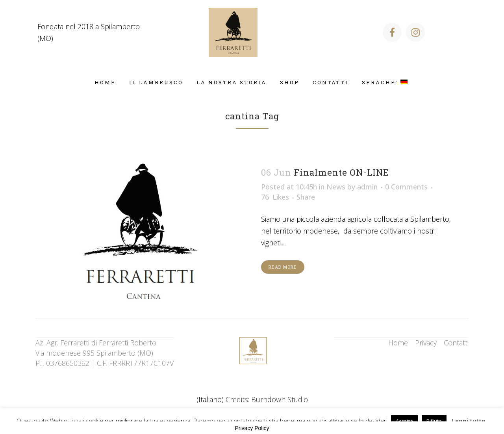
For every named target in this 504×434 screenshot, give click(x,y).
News (336, 187)
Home (398, 343)
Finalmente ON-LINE (341, 172)
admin (367, 187)
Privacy (426, 343)
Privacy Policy (252, 428)
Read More (283, 267)
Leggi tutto (469, 421)
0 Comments (406, 187)
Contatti (456, 343)
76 (275, 197)
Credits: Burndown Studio (267, 399)
